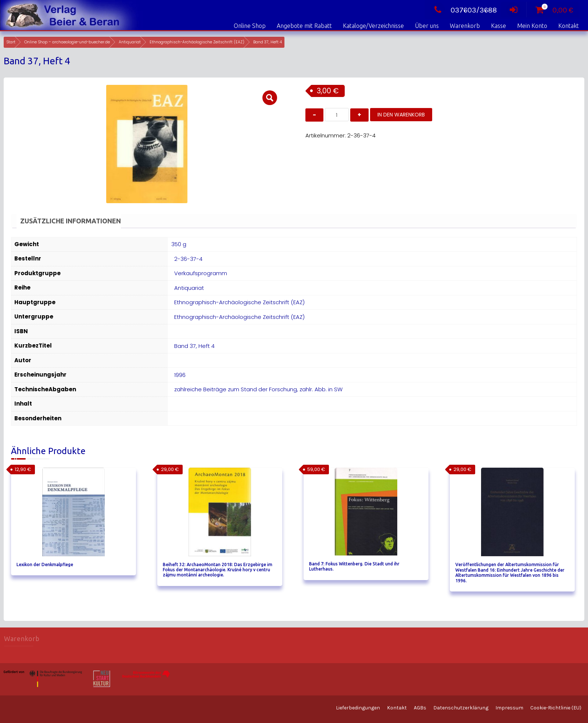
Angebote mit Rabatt (304, 26)
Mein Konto (532, 26)
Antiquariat (130, 42)
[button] (270, 98)
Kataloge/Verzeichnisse (373, 26)
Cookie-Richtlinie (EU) (556, 708)
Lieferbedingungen (358, 708)
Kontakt (569, 26)
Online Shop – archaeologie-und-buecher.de (67, 42)
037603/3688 (464, 10)
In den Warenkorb (401, 115)
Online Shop (250, 26)
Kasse (499, 26)
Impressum (509, 708)
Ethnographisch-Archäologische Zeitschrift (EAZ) (197, 42)
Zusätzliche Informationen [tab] (71, 221)
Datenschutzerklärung (461, 708)
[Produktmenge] (337, 115)
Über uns (427, 26)
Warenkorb (465, 26)
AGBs (420, 708)
